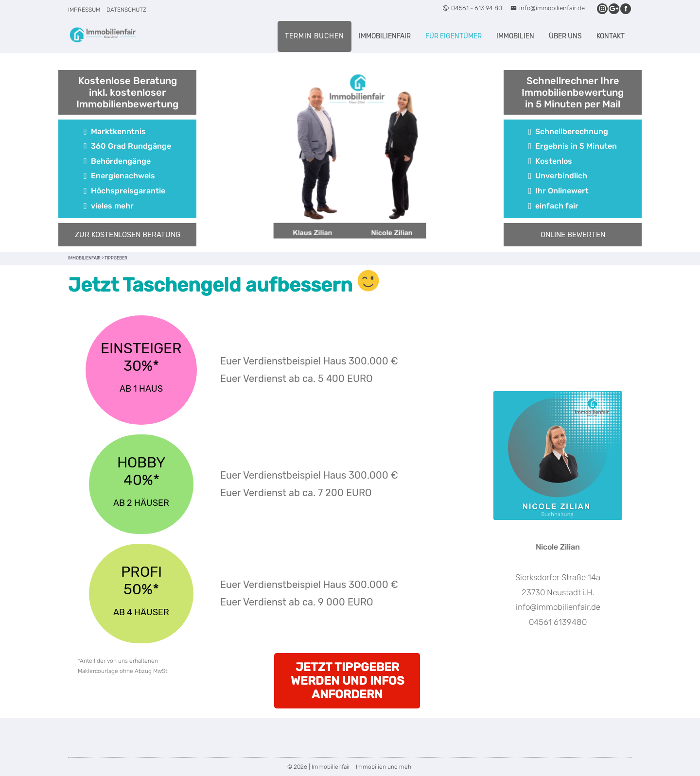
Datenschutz (126, 10)
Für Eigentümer (454, 36)
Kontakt (611, 36)
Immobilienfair (385, 36)
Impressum (84, 10)
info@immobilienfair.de (548, 8)
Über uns (565, 36)
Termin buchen (315, 36)
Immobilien (515, 36)
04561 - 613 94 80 (472, 8)
